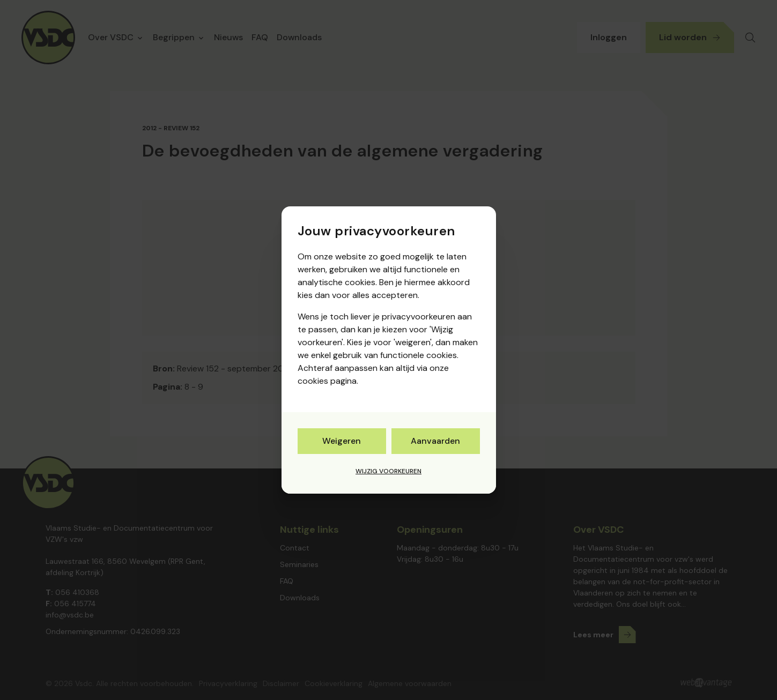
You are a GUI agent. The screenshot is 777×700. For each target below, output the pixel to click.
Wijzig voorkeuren (389, 471)
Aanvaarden (435, 441)
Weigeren (342, 441)
